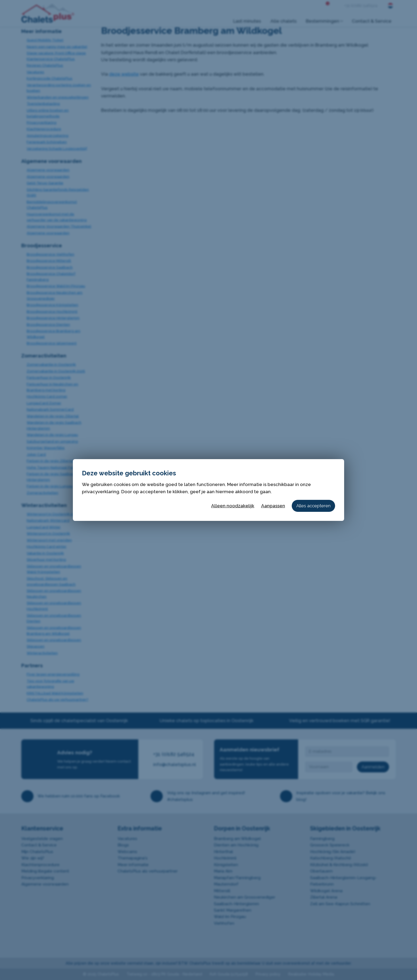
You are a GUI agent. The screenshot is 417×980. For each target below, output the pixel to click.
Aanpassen (273, 506)
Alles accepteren (313, 506)
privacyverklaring (101, 492)
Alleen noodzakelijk (233, 506)
